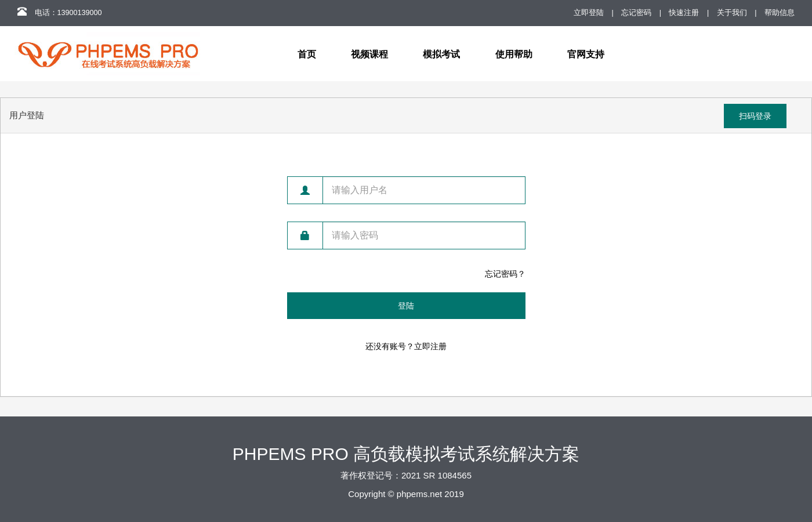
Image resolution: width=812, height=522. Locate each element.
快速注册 (684, 13)
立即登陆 (589, 13)
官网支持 (586, 54)
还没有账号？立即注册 (406, 346)
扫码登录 (755, 116)
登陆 (406, 306)
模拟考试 (441, 54)
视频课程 (369, 54)
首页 (307, 54)
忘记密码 (636, 13)
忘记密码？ (505, 274)
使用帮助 (514, 54)
